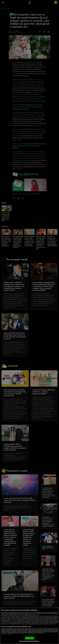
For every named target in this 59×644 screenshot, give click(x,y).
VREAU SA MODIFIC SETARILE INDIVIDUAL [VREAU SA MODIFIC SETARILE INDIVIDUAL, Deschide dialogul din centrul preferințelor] (29, 641)
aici (10, 621)
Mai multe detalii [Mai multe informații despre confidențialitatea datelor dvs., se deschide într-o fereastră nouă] (36, 615)
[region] (29, 626)
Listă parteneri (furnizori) (6, 634)
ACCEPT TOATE (30, 638)
